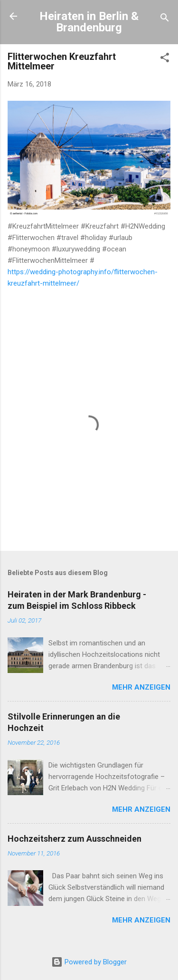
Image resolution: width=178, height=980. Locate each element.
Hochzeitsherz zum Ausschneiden (75, 839)
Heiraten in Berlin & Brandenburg (89, 22)
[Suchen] (165, 19)
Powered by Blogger (89, 962)
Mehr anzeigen (141, 687)
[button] (165, 59)
